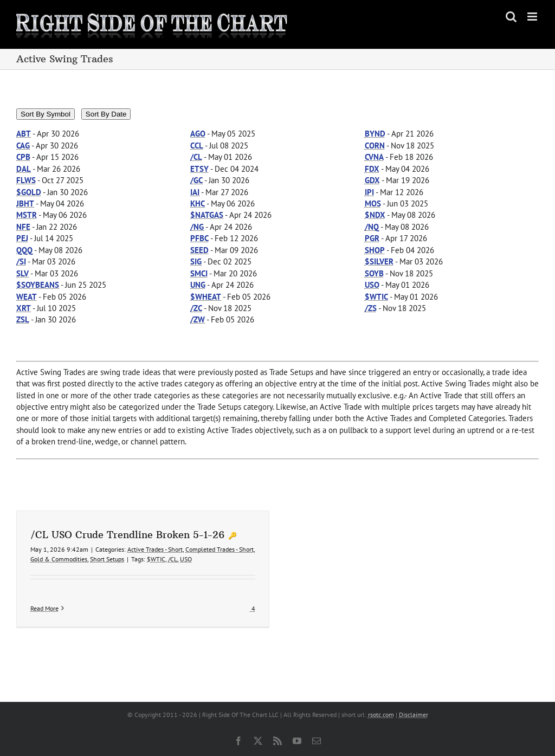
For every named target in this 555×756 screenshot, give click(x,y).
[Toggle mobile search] (511, 17)
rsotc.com (381, 715)
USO (186, 559)
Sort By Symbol (46, 114)
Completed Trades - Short (220, 549)
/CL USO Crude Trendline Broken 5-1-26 (127, 535)
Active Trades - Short (155, 549)
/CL (173, 559)
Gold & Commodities (59, 559)
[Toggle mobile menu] (533, 17)
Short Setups (107, 559)
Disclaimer (414, 715)
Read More (44, 608)
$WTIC (156, 559)
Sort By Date (106, 114)
